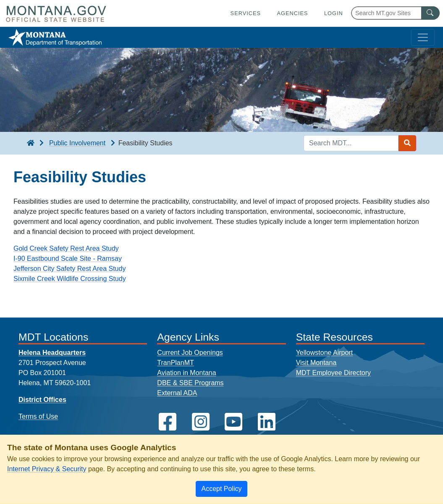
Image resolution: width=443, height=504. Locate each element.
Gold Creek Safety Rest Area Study (66, 248)
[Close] (221, 489)
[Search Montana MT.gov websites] (395, 13)
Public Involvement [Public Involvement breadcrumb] (77, 143)
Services (246, 13)
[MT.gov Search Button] (430, 13)
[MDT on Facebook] (168, 422)
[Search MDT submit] (407, 143)
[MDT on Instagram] (201, 422)
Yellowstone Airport (325, 353)
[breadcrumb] (31, 143)
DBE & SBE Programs (190, 383)
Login (334, 13)
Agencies (292, 13)
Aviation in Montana (186, 373)
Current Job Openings (190, 353)
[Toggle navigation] (423, 37)
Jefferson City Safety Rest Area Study (69, 269)
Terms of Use (38, 416)
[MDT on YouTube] (233, 422)
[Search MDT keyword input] (351, 143)
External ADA (177, 393)
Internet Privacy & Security (47, 469)
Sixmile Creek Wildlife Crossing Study (70, 279)
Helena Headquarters (52, 353)
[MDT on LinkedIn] (267, 422)
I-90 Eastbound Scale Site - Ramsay (68, 259)
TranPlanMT (175, 363)
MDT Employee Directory (333, 373)
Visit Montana (316, 363)
